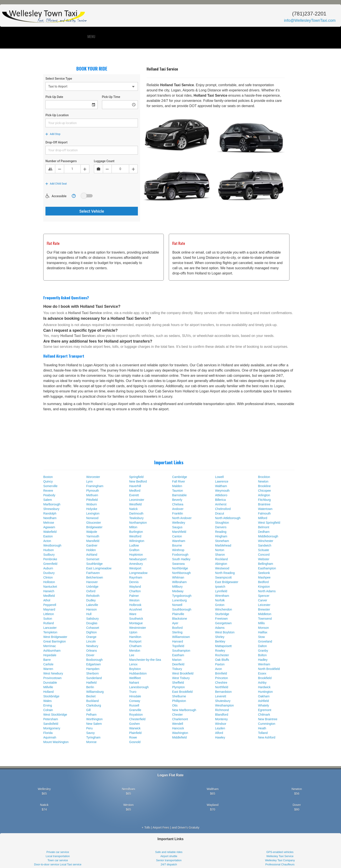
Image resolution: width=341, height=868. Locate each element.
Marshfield (179, 532)
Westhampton (224, 705)
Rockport (135, 641)
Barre (47, 660)
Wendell (178, 724)
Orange (91, 637)
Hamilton (135, 637)
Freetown (221, 619)
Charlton (135, 591)
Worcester (93, 477)
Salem (48, 500)
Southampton (181, 651)
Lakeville (92, 605)
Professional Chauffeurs (280, 865)
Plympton (179, 687)
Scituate (264, 550)
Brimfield (221, 673)
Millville (48, 687)
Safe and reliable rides (169, 852)
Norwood (92, 518)
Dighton (92, 632)
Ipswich (220, 587)
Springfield (136, 477)
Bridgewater (94, 527)
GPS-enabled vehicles (280, 852)
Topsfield (178, 646)
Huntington (266, 692)
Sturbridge (222, 614)
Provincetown (52, 678)
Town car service (58, 860)
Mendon (135, 651)
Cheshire (221, 683)
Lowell (219, 477)
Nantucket (50, 587)
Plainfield (135, 733)
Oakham (264, 696)
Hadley (263, 660)
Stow (262, 637)
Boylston (135, 669)
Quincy (48, 481)
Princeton (221, 678)
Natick (133, 509)
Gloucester (94, 523)
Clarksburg (94, 705)
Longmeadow (138, 573)
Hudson (48, 550)
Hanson (92, 609)
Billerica (220, 500)
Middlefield (180, 737)
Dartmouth (136, 513)
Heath (262, 728)
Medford (135, 491)
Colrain (48, 710)
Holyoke (92, 509)
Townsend (265, 619)
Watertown (265, 509)
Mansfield (93, 541)
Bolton (262, 655)
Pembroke (50, 559)
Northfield (222, 687)
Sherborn (93, 673)
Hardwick (264, 687)
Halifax (263, 632)
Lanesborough (139, 687)
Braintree (264, 504)
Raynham (136, 577)
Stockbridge (51, 696)
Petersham (51, 719)
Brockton (264, 477)
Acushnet (135, 609)
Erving (48, 705)
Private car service (58, 852)
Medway (178, 591)
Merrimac (50, 646)
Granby (263, 651)
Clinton (48, 577)
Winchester (266, 541)
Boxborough (95, 660)
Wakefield (50, 532)
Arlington (264, 495)
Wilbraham (180, 582)
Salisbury (93, 619)
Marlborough (52, 504)
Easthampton (267, 568)
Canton (177, 536)
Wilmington (137, 541)
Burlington (136, 532)
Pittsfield (92, 500)
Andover (178, 509)
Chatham (135, 646)
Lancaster (50, 628)
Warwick (135, 728)
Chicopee (265, 491)
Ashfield (264, 701)
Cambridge (180, 477)
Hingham (221, 536)
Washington (180, 733)
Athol (47, 600)
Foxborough (180, 555)
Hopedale (50, 655)
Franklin (178, 513)
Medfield (49, 596)
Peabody (49, 495)
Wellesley (179, 523)
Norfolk (220, 600)
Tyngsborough (182, 596)
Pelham (91, 715)
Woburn (92, 504)
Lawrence (222, 481)
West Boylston (225, 632)
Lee (132, 655)
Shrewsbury (51, 509)
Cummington (267, 724)
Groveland (265, 641)
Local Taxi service (71, 865)
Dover (90, 655)
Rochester (222, 655)
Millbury (177, 587)
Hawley (220, 737)
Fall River (179, 481)
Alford (219, 733)
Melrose (49, 523)
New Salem (94, 724)
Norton (220, 550)
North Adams (267, 591)
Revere (48, 491)
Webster (264, 559)
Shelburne (179, 696)
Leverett (221, 696)
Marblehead (223, 545)
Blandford (222, 715)
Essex (262, 673)
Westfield (135, 504)
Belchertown (95, 577)
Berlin (90, 687)
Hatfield (91, 683)
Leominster (137, 500)
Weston (134, 600)
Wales (47, 701)
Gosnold (135, 742)
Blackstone (180, 619)
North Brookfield (269, 669)
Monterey (221, 719)
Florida (48, 733)
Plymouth (93, 491)
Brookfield (265, 678)
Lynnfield (221, 591)
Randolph (50, 513)
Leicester (264, 605)
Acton (47, 541)
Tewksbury (136, 518)
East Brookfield (182, 692)
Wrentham (222, 596)
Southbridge (95, 564)
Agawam (49, 527)
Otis (175, 705)
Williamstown (181, 637)
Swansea (179, 564)
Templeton (50, 632)
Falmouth (264, 513)
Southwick (136, 619)
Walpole (92, 532)
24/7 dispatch (169, 865)
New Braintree (268, 719)
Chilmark (264, 715)
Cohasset (93, 628)
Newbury (92, 646)
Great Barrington (55, 641)
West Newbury (53, 673)
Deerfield (178, 664)
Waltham (221, 486)
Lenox (133, 664)
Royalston (136, 715)
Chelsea (178, 504)
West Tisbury (181, 678)
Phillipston (179, 701)
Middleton (265, 614)
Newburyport (138, 559)
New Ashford (267, 737)
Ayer (175, 623)
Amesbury (136, 564)
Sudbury (49, 555)
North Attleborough (228, 518)
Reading (221, 532)
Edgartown (94, 664)
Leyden (220, 728)
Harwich (49, 591)
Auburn (48, 568)
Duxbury (49, 573)
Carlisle (48, 664)
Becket (91, 696)
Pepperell (50, 605)
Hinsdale (135, 696)
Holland (48, 692)
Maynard (49, 609)
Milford (263, 518)
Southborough (182, 609)
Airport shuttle (169, 856)
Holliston (49, 582)
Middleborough (268, 536)
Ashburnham (52, 651)
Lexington (93, 513)
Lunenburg (180, 600)
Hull (89, 614)
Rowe (133, 737)
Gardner (92, 545)
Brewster (264, 609)
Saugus (177, 527)
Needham (50, 518)
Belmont (264, 527)
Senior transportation (169, 860)
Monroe (91, 742)
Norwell (177, 605)
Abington (221, 564)
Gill (89, 710)
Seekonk (264, 573)
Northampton (138, 523)
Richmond (222, 710)
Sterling (177, 632)
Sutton (48, 619)
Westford (135, 536)
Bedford (263, 582)
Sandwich (265, 545)
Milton (133, 527)
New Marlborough (184, 710)
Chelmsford (223, 509)
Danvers (221, 527)
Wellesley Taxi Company (280, 860)
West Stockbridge (55, 715)
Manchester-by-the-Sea (145, 660)
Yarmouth (93, 536)
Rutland (48, 623)
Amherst (221, 504)
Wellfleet (135, 678)
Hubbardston (138, 673)
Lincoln (91, 641)
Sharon (220, 555)
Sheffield (178, 683)
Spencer (264, 596)
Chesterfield (137, 719)
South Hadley (181, 559)
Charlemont (180, 719)
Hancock (178, 728)
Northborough (182, 573)
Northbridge (180, 568)
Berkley (220, 641)
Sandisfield (51, 724)
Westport (135, 568)
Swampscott (223, 577)
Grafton (134, 550)
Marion (177, 660)
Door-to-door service (47, 865)
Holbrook (135, 605)
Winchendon (224, 609)
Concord (264, 555)
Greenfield (50, 564)
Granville (135, 710)
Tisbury (177, 669)
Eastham (178, 655)
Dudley (91, 600)
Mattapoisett (223, 646)
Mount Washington (56, 742)
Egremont (265, 710)
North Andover (182, 518)
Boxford (177, 628)
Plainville (178, 614)
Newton (263, 481)
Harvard (178, 641)
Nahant (134, 683)
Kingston (264, 587)
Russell (134, 705)
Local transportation (58, 856)
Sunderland (94, 678)
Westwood (222, 568)
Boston (48, 477)
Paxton (220, 664)
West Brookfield (183, 673)
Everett (134, 495)
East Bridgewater (227, 582)
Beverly (177, 500)
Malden (177, 486)
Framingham (95, 486)
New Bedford (138, 481)
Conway (135, 701)
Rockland (221, 559)
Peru (90, 728)
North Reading (225, 573)
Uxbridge (92, 587)
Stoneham (222, 541)
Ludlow (134, 545)
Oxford (91, 591)
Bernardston (223, 692)
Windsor (221, 724)
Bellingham (266, 564)
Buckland (93, 701)
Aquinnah (50, 737)
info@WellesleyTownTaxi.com (310, 20)
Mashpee (264, 577)
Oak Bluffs (222, 660)
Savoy (91, 733)
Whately (264, 705)
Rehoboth (93, 596)
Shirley (220, 637)
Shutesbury (223, 701)
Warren (48, 669)
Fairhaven (93, 573)
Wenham (264, 664)
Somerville (50, 486)
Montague (136, 623)
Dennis (134, 582)
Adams (220, 628)
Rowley (220, 651)
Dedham (264, 532)
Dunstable (50, 683)
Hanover (92, 582)
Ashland (92, 555)
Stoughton (222, 523)
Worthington (94, 719)
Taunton (178, 491)
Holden (91, 550)
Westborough (52, 545)
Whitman (178, 577)
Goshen (135, 724)
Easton (48, 536)
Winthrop (178, 550)
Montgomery (52, 728)
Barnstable (180, 495)
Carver (263, 600)
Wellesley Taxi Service (280, 856)
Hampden (93, 669)
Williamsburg (95, 692)
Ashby (262, 683)
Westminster (138, 628)
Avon (219, 669)
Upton (133, 632)
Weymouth (222, 491)
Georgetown (223, 623)
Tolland (263, 733)
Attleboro (221, 495)
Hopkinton (136, 555)
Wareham (179, 541)
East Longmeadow (99, 568)
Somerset (93, 559)
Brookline (264, 486)
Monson (264, 628)
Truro (133, 692)
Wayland (135, 587)
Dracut (220, 513)
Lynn (90, 481)
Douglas (92, 623)
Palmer (134, 596)
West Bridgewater (55, 637)
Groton (220, 605)
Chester (178, 715)
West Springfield (269, 523)
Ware (133, 614)
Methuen (92, 495)
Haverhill (135, 486)
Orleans (92, 651)
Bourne (177, 545)
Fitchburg (264, 500)
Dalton (262, 646)
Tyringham (93, 737)
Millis (262, 623)
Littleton (49, 614)
